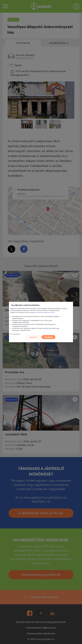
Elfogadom (49, 337)
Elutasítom (34, 337)
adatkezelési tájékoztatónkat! (45, 312)
